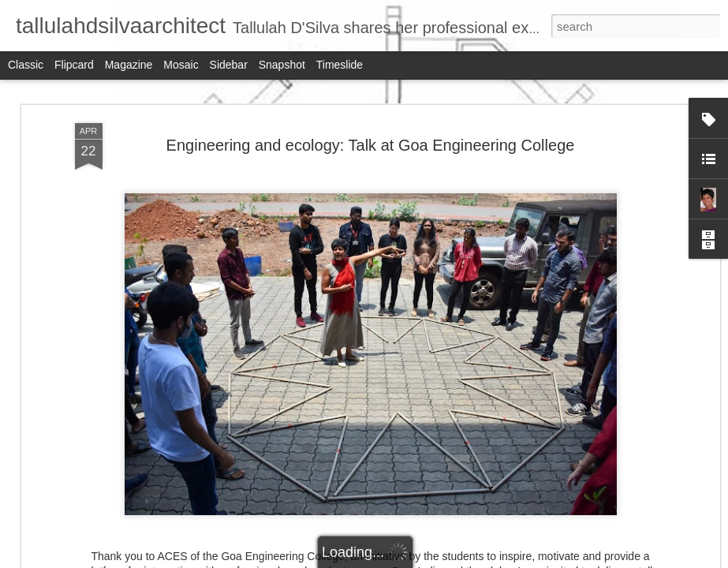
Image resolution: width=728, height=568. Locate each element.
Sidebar (229, 65)
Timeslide (340, 65)
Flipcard (74, 65)
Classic (26, 65)
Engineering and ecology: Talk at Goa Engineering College (371, 145)
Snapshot (282, 65)
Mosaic (181, 65)
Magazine (129, 65)
